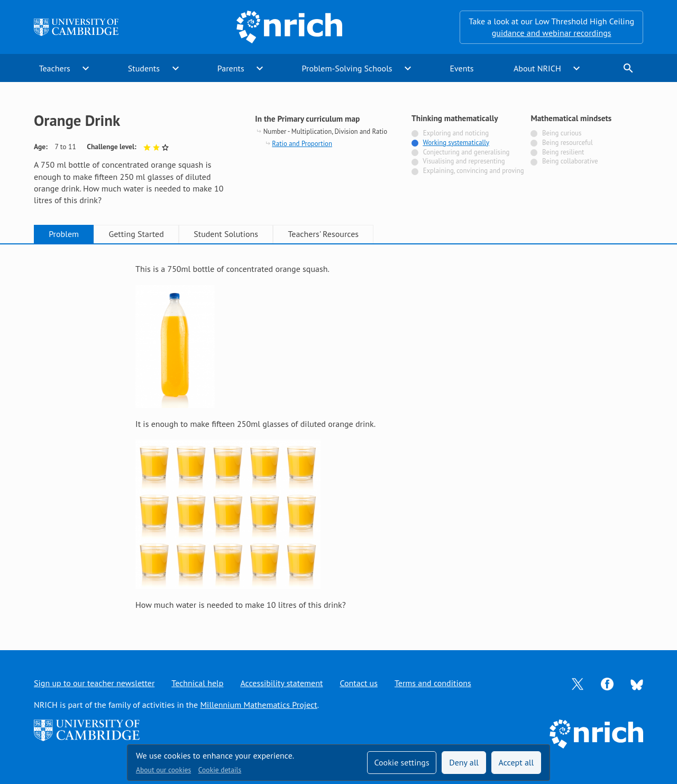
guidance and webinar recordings (552, 33)
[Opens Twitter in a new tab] (578, 683)
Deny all (464, 762)
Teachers (55, 68)
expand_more (86, 68)
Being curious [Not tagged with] (562, 133)
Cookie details (220, 770)
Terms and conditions (433, 683)
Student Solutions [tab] (226, 234)
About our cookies (163, 770)
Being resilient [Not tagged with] (563, 152)
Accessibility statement (281, 683)
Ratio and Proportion (302, 144)
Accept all (516, 762)
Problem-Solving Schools (347, 68)
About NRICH (537, 68)
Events (461, 68)
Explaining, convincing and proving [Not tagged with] (474, 171)
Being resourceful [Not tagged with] (568, 143)
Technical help (197, 683)
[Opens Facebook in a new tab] (607, 683)
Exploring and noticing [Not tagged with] (456, 133)
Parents (231, 68)
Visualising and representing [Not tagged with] (464, 161)
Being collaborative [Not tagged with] (570, 161)
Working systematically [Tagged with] (456, 143)
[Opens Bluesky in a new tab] (637, 683)
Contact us (359, 683)
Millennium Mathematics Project (258, 705)
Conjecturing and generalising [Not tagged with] (466, 152)
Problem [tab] (64, 234)
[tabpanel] (338, 437)
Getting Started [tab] (136, 234)
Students (144, 68)
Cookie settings (401, 762)
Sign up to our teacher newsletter (94, 683)
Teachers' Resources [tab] (323, 234)
